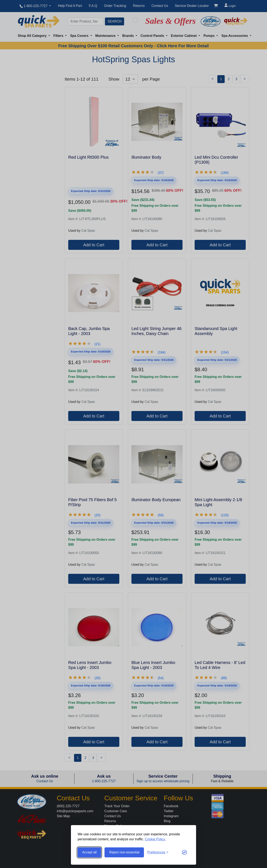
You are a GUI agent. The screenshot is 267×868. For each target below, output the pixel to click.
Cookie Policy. (155, 839)
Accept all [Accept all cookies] (89, 852)
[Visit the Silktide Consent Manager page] (184, 852)
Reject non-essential (124, 852)
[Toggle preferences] (158, 852)
